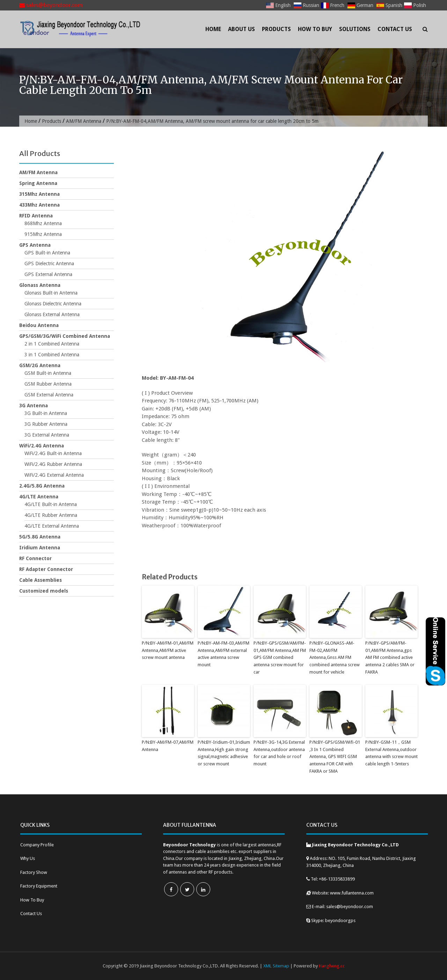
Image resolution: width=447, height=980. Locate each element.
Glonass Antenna (40, 285)
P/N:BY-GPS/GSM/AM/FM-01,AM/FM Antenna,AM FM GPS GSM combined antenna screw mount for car (280, 658)
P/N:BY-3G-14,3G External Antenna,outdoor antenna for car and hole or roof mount (279, 753)
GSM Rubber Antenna (48, 384)
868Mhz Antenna (43, 223)
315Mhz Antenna (39, 194)
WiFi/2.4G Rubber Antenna (53, 464)
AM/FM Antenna (84, 121)
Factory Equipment (39, 886)
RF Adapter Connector (46, 569)
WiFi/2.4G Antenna (42, 446)
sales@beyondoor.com (51, 5)
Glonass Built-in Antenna (51, 293)
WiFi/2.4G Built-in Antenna (53, 453)
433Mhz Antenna (39, 205)
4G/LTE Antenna (39, 497)
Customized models (44, 591)
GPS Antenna (35, 245)
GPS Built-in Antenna (47, 253)
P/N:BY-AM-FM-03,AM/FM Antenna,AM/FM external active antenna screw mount (223, 654)
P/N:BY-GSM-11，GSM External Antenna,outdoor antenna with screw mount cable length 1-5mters (391, 753)
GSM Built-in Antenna (48, 373)
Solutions (355, 29)
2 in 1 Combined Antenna (52, 344)
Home (213, 29)
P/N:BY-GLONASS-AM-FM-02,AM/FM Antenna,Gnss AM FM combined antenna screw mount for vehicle (335, 658)
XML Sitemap (276, 966)
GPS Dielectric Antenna (49, 263)
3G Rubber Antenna (46, 424)
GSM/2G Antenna (40, 365)
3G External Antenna (47, 435)
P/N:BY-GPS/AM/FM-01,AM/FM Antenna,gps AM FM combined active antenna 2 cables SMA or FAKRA (390, 658)
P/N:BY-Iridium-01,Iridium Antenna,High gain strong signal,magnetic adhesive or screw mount (224, 753)
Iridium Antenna (40, 548)
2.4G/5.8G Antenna (42, 486)
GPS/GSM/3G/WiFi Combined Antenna (65, 336)
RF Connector (35, 558)
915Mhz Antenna (43, 234)
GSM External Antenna (49, 395)
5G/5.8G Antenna (40, 537)
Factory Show (34, 872)
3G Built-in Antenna (46, 413)
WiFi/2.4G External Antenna (54, 475)
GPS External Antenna (48, 274)
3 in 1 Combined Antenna (52, 355)
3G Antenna (34, 406)
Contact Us (395, 29)
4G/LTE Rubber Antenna (51, 515)
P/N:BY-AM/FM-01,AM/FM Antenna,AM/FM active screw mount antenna (168, 650)
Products (276, 29)
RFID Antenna (36, 216)
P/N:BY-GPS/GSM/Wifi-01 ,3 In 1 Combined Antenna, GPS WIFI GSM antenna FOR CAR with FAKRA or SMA (335, 757)
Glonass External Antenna (52, 314)
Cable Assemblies (41, 580)
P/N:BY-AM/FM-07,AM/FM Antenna (168, 746)
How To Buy (315, 29)
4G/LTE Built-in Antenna (51, 504)
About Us (241, 29)
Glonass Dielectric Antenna (53, 304)
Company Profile (37, 845)
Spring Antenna (38, 183)
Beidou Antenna (39, 325)
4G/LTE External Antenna (52, 526)
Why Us (28, 858)
